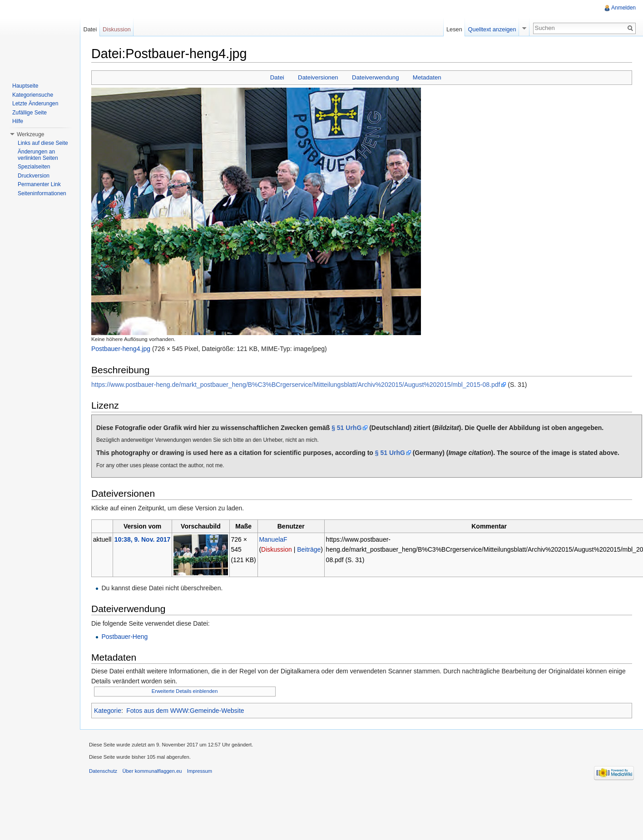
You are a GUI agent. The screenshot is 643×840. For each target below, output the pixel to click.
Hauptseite (25, 86)
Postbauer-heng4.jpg (121, 349)
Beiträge (309, 549)
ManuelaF (273, 539)
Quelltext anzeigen (492, 29)
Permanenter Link (39, 184)
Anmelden (623, 8)
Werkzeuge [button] (30, 134)
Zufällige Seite (30, 113)
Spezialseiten (34, 167)
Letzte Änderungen (35, 104)
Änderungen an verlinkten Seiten (38, 155)
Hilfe (18, 121)
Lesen (454, 29)
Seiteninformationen (42, 193)
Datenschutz (103, 771)
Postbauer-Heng (124, 637)
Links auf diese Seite (43, 143)
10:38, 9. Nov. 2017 (142, 539)
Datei (277, 77)
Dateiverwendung (376, 77)
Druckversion (34, 176)
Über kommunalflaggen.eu (152, 771)
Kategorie (108, 711)
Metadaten (427, 77)
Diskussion (277, 549)
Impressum (200, 771)
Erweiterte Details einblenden (185, 691)
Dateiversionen (318, 77)
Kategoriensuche (33, 95)
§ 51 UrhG (346, 428)
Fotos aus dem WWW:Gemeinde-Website (185, 711)
